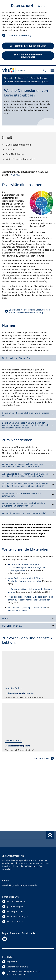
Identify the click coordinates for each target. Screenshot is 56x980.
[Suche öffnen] (45, 70)
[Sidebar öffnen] (52, 70)
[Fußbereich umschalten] (50, 835)
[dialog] (28, 33)
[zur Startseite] (14, 70)
